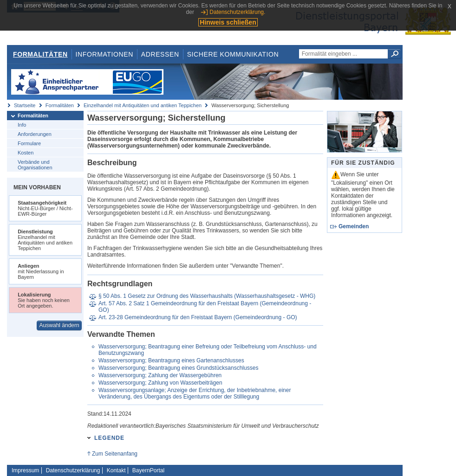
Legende (109, 438)
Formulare (29, 143)
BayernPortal (148, 470)
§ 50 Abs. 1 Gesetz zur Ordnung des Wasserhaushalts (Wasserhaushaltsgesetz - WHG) (207, 296)
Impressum (25, 470)
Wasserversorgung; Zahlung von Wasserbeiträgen (160, 383)
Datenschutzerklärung (73, 470)
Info (22, 125)
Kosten (26, 153)
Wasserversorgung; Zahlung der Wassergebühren (160, 375)
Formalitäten (40, 54)
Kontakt (116, 470)
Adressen (160, 54)
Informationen (104, 54)
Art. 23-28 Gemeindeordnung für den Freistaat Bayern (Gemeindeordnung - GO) (198, 317)
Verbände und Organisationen (35, 165)
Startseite (25, 105)
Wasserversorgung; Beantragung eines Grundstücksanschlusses (178, 368)
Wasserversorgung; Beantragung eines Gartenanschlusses (171, 360)
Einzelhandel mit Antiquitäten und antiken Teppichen (143, 105)
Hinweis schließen (228, 22)
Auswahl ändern (59, 325)
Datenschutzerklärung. (237, 12)
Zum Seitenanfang (115, 454)
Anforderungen (35, 134)
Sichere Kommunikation (233, 54)
